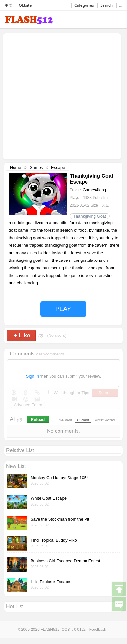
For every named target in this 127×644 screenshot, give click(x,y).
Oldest (83, 420)
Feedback (98, 630)
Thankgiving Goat (90, 216)
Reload (38, 419)
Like (22, 336)
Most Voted (105, 420)
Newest (65, 420)
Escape (58, 168)
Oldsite (25, 5)
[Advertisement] (60, 96)
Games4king (94, 190)
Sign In (32, 376)
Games (36, 168)
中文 (9, 5)
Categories (84, 5)
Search (106, 5)
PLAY (63, 309)
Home (16, 168)
